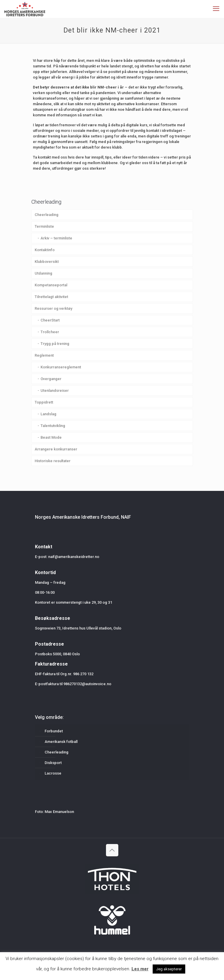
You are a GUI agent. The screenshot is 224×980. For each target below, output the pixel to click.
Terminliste (44, 226)
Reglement (44, 355)
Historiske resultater (53, 461)
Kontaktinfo (45, 250)
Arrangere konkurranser (56, 449)
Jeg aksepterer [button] (169, 969)
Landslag (48, 414)
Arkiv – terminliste (56, 238)
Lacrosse (53, 773)
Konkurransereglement (61, 367)
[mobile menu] (216, 9)
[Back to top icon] (112, 850)
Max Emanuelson (59, 812)
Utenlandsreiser (55, 391)
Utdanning (43, 273)
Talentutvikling (53, 426)
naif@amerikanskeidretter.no (74, 557)
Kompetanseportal (51, 285)
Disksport (53, 763)
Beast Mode (51, 437)
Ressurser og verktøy (53, 308)
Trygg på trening (55, 344)
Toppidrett (44, 402)
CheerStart (50, 320)
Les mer (140, 969)
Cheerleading (47, 215)
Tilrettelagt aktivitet (51, 297)
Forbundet (54, 731)
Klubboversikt (47, 262)
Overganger (51, 379)
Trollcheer (50, 332)
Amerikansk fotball (61, 742)
